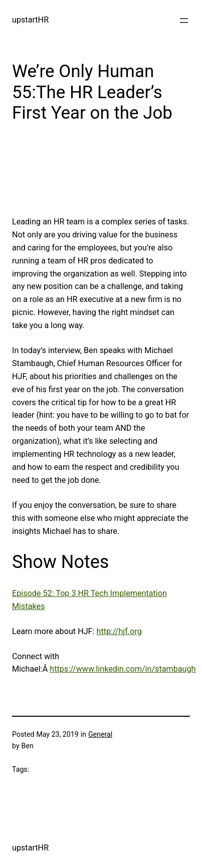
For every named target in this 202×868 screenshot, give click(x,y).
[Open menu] (184, 21)
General (100, 734)
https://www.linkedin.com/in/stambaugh (123, 669)
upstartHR (30, 20)
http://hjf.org (119, 631)
